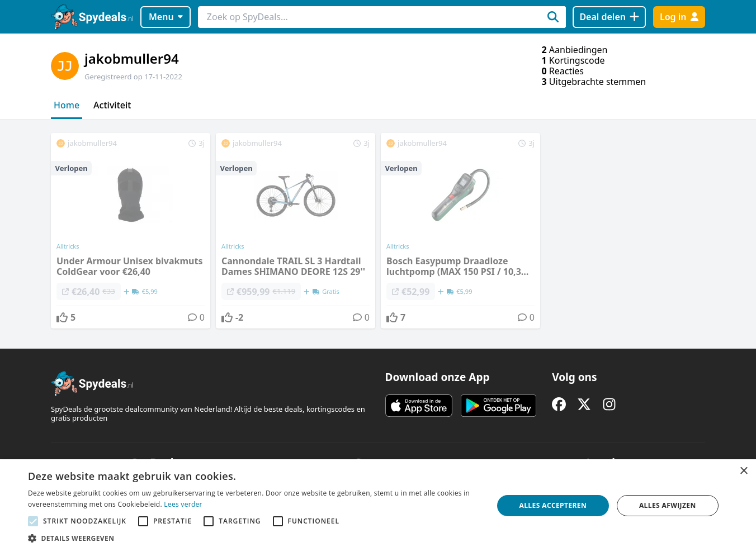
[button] (254, 538)
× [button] (743, 471)
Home (67, 105)
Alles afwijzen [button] (668, 505)
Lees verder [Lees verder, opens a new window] (183, 504)
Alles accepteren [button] (553, 505)
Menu (166, 17)
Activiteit (112, 105)
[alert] (378, 506)
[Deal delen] (609, 17)
